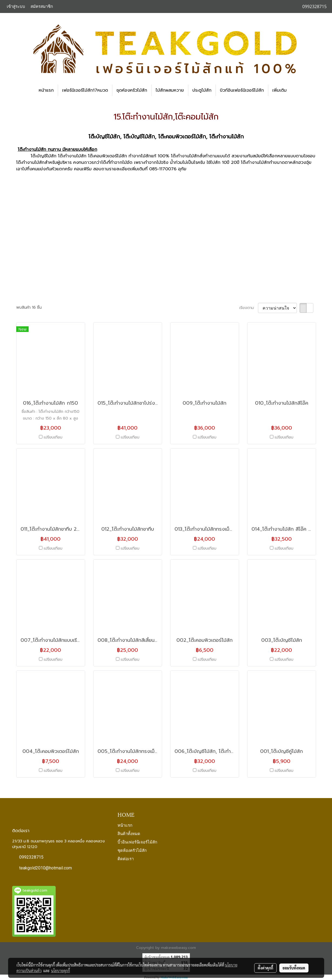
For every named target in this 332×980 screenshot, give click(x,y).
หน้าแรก (46, 90)
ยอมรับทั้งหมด (294, 968)
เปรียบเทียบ (53, 437)
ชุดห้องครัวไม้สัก (132, 90)
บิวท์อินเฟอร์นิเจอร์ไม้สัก (242, 90)
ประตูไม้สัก (202, 90)
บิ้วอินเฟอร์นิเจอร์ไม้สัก (137, 842)
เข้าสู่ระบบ (16, 6)
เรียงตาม (249, 308)
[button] (296, 90)
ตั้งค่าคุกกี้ (265, 968)
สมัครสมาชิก (42, 6)
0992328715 (31, 857)
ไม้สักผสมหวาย (170, 90)
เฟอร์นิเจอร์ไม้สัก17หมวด (85, 90)
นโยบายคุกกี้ (61, 971)
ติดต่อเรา (126, 858)
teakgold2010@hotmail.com (46, 868)
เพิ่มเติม (279, 90)
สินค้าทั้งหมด (129, 833)
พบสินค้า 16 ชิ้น (29, 308)
